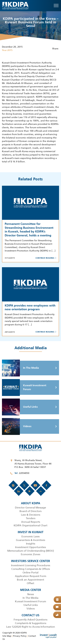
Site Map (7, 636)
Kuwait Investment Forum (24, 388)
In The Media (20, 368)
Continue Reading (46, 258)
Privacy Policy (20, 636)
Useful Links (20, 407)
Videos (17, 426)
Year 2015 (7, 50)
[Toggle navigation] (56, 6)
